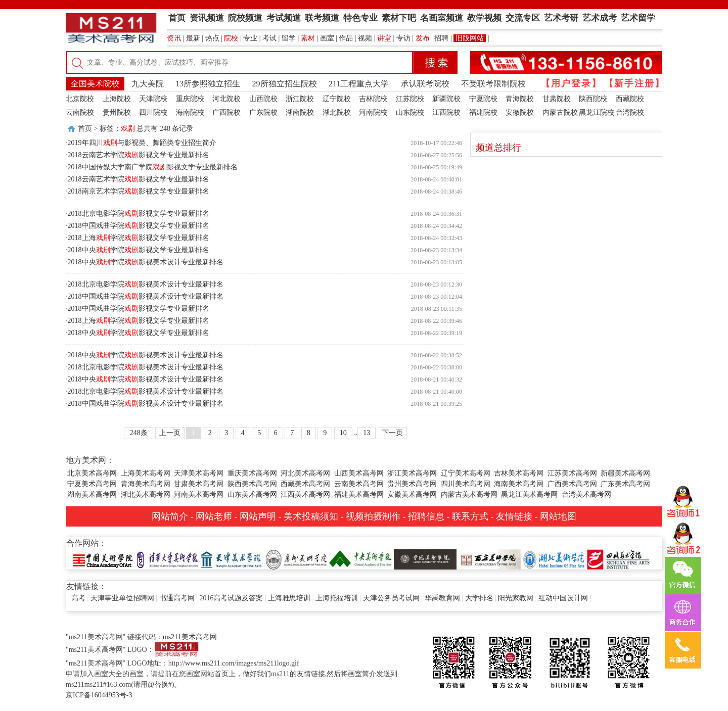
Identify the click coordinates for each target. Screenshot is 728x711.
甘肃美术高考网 (199, 484)
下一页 (392, 433)
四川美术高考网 (466, 484)
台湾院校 (630, 112)
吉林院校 (373, 99)
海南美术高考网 (519, 484)
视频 (365, 38)
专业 (250, 38)
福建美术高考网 (359, 494)
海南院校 (190, 112)
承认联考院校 (425, 84)
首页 (85, 129)
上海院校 (117, 99)
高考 (78, 598)
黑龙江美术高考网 (529, 494)
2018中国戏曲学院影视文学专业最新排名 (139, 226)
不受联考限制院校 (493, 84)
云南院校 (80, 112)
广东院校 (263, 112)
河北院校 (226, 99)
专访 (403, 38)
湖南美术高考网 (92, 494)
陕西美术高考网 (252, 484)
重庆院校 (190, 99)
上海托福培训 (337, 598)
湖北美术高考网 (146, 494)
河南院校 (373, 112)
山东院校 (410, 112)
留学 (289, 38)
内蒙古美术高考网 (469, 494)
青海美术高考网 (146, 484)
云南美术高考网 (359, 484)
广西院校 (226, 112)
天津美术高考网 (199, 473)
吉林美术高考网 (519, 473)
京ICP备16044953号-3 (99, 695)
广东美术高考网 (625, 484)
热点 (212, 38)
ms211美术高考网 (190, 637)
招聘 (441, 38)
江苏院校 (410, 99)
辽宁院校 (337, 99)
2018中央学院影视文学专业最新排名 (139, 250)
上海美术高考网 (146, 473)
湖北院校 (337, 112)
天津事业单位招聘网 (122, 598)
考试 (269, 38)
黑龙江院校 (597, 112)
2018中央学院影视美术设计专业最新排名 (146, 262)
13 (367, 433)
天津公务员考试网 (391, 598)
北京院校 (80, 99)
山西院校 (263, 99)
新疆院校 (446, 99)
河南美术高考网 (199, 494)
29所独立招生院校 (285, 84)
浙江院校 (300, 99)
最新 (193, 38)
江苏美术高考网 (572, 473)
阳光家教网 (516, 598)
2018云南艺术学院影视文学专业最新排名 (139, 155)
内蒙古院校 (560, 112)
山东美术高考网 (252, 494)
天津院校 (153, 99)
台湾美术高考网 (586, 494)
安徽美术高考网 (412, 494)
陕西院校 (593, 99)
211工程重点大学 (359, 84)
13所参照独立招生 (208, 84)
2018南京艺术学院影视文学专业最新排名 (139, 191)
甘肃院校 (557, 99)
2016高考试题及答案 (231, 598)
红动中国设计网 (563, 598)
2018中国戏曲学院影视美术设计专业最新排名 (146, 296)
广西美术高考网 (572, 484)
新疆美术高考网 (625, 473)
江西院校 (446, 112)
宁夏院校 (483, 99)
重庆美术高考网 (252, 473)
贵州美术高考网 (412, 484)
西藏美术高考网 (305, 484)
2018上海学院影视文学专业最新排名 (139, 238)
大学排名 (479, 598)
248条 (139, 433)
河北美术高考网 (305, 473)
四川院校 (153, 112)
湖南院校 (300, 112)
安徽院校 (520, 112)
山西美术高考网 (359, 473)
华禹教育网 (442, 598)
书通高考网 (177, 598)
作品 (346, 38)
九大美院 (148, 84)
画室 (327, 38)
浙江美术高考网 (412, 473)
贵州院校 (117, 112)
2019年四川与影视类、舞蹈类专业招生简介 (142, 143)
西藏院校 (630, 99)
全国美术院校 (95, 84)
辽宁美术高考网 (466, 473)
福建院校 (483, 112)
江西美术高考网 (305, 494)
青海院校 (520, 99)
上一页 (170, 433)
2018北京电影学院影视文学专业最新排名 (139, 214)
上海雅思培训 (289, 598)
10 (343, 433)
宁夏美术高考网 (92, 484)
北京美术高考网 (92, 473)
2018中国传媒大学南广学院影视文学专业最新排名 (153, 167)
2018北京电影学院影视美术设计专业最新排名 (146, 284)
